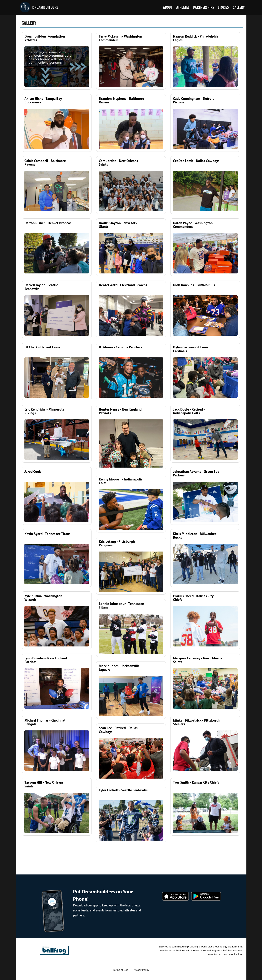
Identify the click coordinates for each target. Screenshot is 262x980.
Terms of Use (121, 970)
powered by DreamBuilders (54, 950)
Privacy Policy (141, 970)
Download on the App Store (175, 896)
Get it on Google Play (206, 896)
